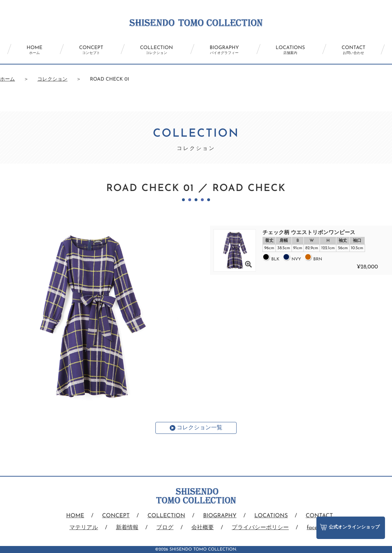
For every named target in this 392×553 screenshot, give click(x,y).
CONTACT (353, 50)
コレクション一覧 (199, 428)
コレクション (52, 79)
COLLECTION (156, 50)
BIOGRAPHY (224, 50)
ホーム (8, 79)
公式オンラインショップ (350, 527)
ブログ (165, 528)
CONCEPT (91, 50)
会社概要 (203, 528)
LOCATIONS (290, 50)
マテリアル (84, 528)
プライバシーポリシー (260, 528)
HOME (34, 50)
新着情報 (127, 528)
